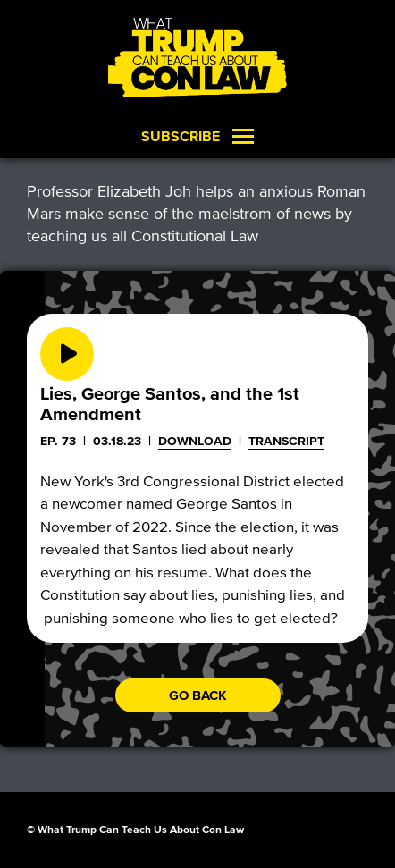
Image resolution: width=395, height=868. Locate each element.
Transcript (286, 441)
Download (195, 441)
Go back (198, 695)
